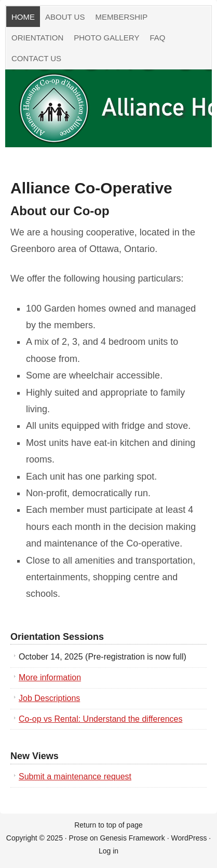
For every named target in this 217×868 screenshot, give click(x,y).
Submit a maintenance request (75, 776)
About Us (65, 17)
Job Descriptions (49, 698)
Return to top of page (108, 825)
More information (50, 677)
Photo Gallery (106, 38)
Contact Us (36, 58)
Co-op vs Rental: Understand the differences (100, 719)
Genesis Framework (133, 838)
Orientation (37, 38)
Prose (79, 838)
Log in (108, 851)
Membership (121, 17)
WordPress (189, 838)
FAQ (157, 38)
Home (23, 17)
